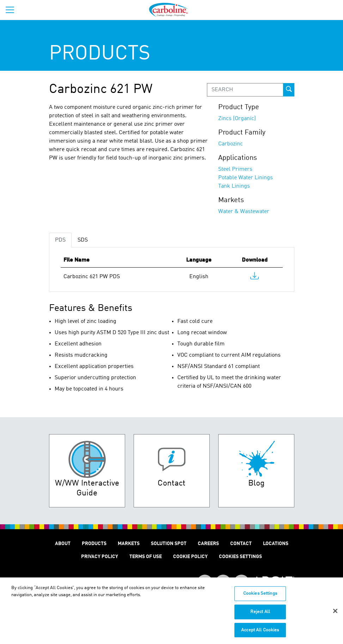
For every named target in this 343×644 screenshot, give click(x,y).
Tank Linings (234, 186)
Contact (241, 544)
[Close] (335, 614)
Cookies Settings (260, 597)
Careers (208, 544)
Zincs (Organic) (237, 119)
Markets (129, 544)
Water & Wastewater (244, 212)
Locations (276, 544)
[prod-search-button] (289, 90)
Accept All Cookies (260, 633)
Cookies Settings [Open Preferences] (240, 557)
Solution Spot (169, 544)
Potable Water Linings (246, 178)
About (63, 544)
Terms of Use (146, 557)
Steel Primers (235, 169)
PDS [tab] (60, 240)
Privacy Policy (100, 557)
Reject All (260, 615)
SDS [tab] (83, 240)
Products (94, 544)
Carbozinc (231, 144)
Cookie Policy (190, 557)
